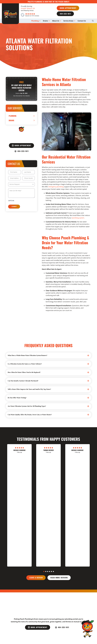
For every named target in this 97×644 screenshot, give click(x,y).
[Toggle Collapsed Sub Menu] (21, 116)
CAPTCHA (11, 201)
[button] (93, 21)
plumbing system (78, 218)
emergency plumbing (56, 187)
